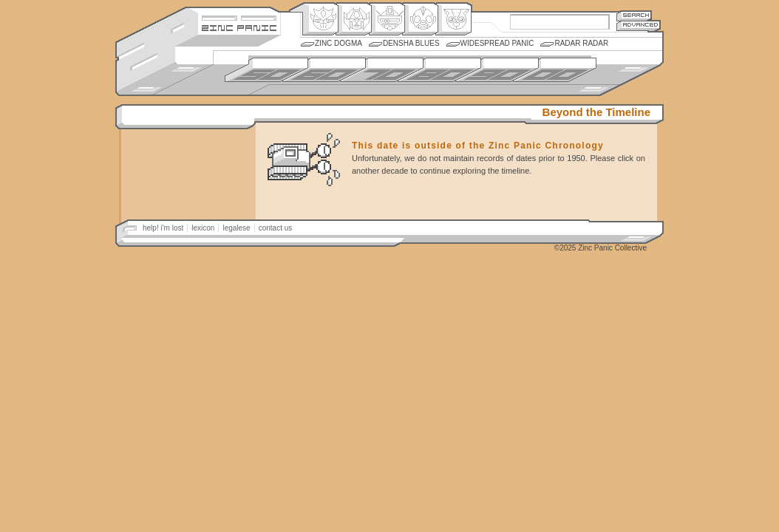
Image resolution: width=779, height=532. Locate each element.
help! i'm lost (163, 228)
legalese (236, 228)
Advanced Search (639, 25)
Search (634, 15)
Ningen (420, 19)
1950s (266, 70)
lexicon (203, 228)
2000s (555, 70)
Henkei (354, 19)
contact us (276, 228)
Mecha (387, 19)
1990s (497, 70)
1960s (324, 70)
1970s (382, 70)
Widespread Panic (497, 43)
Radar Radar (581, 43)
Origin (320, 19)
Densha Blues (411, 43)
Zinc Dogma (339, 43)
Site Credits (239, 17)
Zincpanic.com (239, 27)
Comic (453, 19)
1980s (439, 70)
